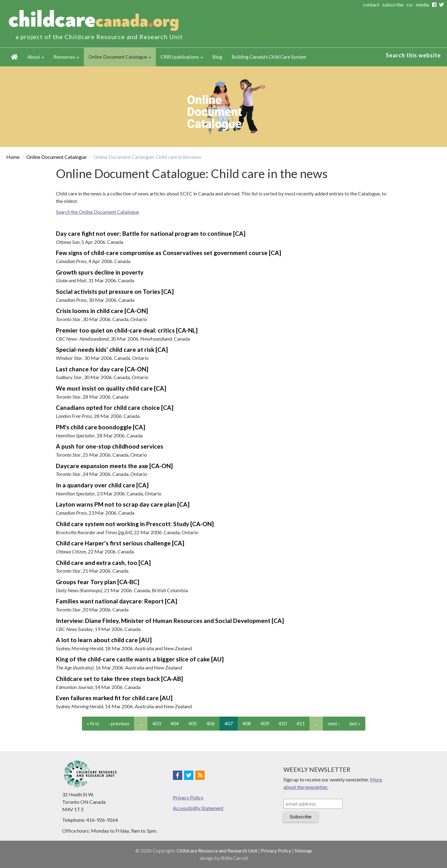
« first (93, 723)
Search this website (413, 55)
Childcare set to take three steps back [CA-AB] (120, 679)
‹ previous (119, 723)
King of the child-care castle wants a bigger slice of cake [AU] (140, 659)
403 (157, 723)
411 (301, 723)
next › (334, 723)
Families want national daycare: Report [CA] (117, 601)
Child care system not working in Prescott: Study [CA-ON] (135, 524)
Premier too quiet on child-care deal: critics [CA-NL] (127, 330)
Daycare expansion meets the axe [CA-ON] (114, 466)
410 (283, 723)
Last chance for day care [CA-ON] (102, 369)
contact (371, 4)
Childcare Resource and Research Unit (217, 850)
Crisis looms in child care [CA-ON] (102, 311)
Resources (66, 57)
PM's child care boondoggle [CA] (101, 427)
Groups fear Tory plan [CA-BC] (98, 582)
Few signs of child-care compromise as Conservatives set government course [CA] (169, 253)
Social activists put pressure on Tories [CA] (115, 291)
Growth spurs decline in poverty (100, 272)
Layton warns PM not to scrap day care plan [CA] (123, 504)
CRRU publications (182, 57)
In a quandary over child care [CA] (102, 485)
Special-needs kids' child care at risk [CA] (112, 349)
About (36, 57)
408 (247, 723)
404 (175, 723)
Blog (217, 57)
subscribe (393, 4)
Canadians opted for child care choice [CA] (115, 407)
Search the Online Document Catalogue (97, 212)
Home (14, 57)
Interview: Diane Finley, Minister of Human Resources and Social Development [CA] (170, 621)
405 (193, 723)
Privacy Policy (188, 797)
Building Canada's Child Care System (269, 57)
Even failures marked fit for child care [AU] (114, 698)
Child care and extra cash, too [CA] (103, 563)
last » (355, 723)
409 (265, 723)
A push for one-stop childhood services (110, 446)
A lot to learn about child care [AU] (104, 640)
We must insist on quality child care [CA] (111, 388)
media (422, 4)
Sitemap (303, 850)
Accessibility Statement (198, 808)
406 (211, 723)
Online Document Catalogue (120, 57)
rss (410, 4)
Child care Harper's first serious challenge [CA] (120, 543)
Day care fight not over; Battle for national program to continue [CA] (151, 233)
